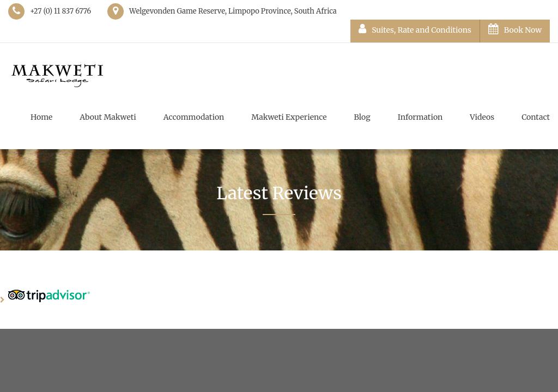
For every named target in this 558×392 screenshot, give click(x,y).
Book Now (515, 29)
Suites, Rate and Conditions (415, 29)
